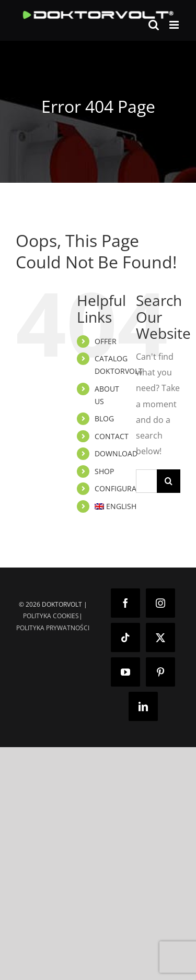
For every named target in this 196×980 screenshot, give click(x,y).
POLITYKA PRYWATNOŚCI (53, 628)
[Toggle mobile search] (154, 25)
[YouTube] (125, 672)
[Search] (169, 481)
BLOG (104, 418)
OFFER (106, 341)
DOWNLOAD (116, 453)
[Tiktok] (125, 637)
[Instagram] (160, 603)
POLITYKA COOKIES (51, 616)
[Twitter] (160, 637)
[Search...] (146, 481)
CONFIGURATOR (123, 488)
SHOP (104, 471)
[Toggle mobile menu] (175, 25)
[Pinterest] (160, 672)
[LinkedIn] (143, 706)
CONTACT (112, 436)
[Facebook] (125, 603)
